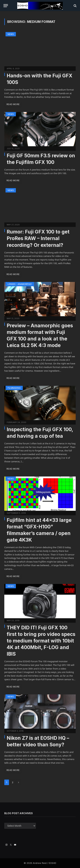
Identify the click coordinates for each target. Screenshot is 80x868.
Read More (13, 104)
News (11, 34)
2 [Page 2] (13, 782)
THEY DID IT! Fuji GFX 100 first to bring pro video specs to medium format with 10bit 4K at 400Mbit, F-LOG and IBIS (41, 641)
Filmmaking (14, 388)
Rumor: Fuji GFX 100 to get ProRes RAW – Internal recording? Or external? (38, 238)
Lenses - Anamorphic (20, 284)
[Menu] (6, 6)
